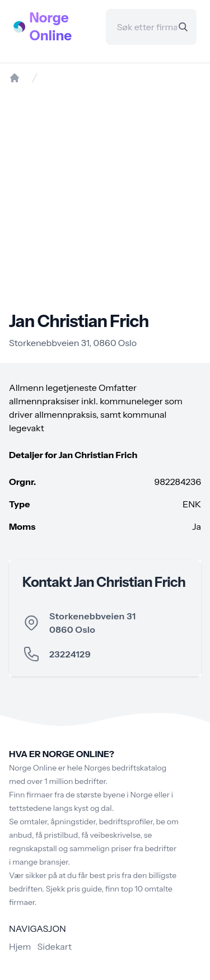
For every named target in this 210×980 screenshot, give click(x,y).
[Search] (183, 27)
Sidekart (55, 946)
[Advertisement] (105, 197)
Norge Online (51, 27)
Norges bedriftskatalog (125, 768)
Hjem (20, 946)
